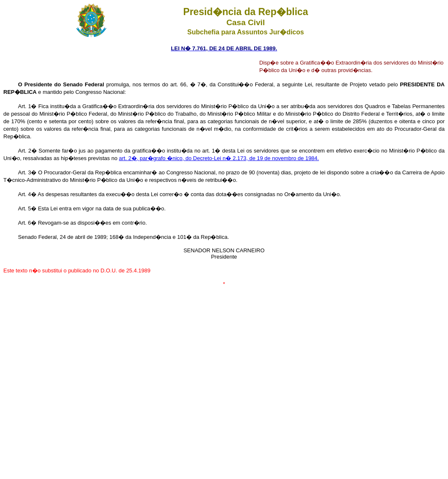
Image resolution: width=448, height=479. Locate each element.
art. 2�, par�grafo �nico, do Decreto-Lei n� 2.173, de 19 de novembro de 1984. (219, 158)
